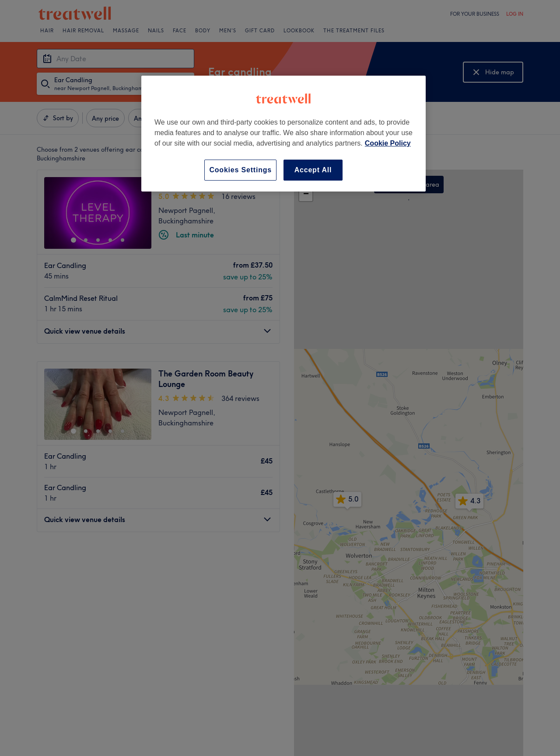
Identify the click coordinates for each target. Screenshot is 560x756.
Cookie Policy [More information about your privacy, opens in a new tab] (388, 143)
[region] (283, 134)
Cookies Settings (240, 170)
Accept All (313, 170)
